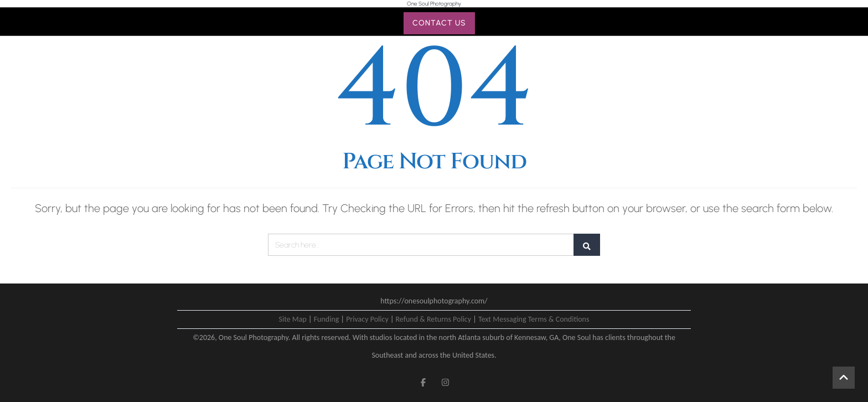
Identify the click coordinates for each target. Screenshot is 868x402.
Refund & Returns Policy (434, 319)
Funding (327, 319)
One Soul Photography (434, 4)
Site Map (293, 319)
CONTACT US (439, 23)
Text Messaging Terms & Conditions (534, 319)
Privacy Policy (367, 319)
